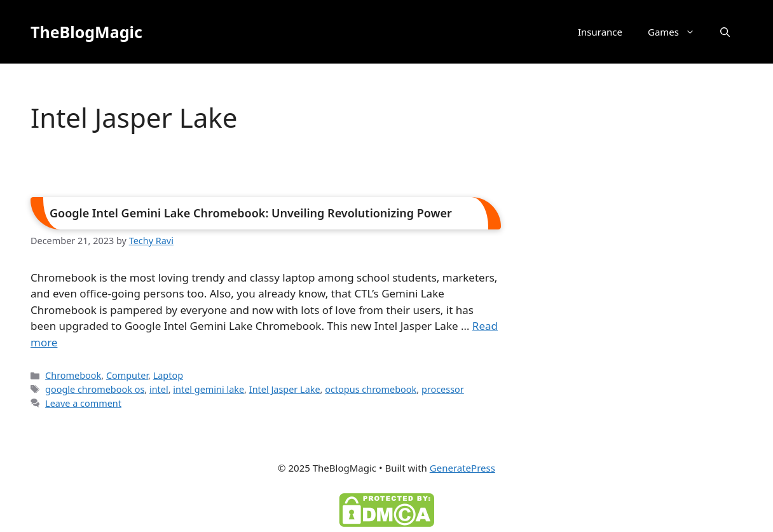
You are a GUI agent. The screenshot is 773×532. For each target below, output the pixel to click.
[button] (725, 32)
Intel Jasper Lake (285, 389)
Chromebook (73, 375)
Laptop (168, 375)
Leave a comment (83, 403)
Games (678, 32)
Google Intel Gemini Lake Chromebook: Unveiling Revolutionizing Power (251, 213)
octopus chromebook (371, 389)
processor (443, 389)
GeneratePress (462, 468)
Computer (127, 375)
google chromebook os (95, 389)
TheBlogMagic (86, 32)
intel (159, 389)
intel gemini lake (209, 389)
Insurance (600, 32)
